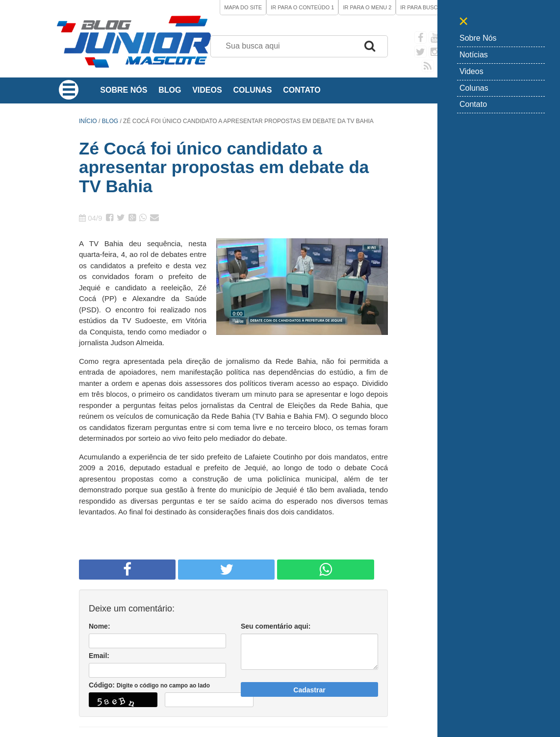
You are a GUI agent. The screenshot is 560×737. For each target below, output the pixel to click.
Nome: (100, 626)
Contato (302, 90)
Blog (170, 90)
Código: (149, 685)
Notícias (474, 55)
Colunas (252, 90)
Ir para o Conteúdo (302, 7)
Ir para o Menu (367, 7)
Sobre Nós (124, 90)
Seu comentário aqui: (276, 626)
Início (88, 121)
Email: (99, 656)
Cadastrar (309, 690)
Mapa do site (243, 7)
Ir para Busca (423, 7)
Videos (207, 90)
